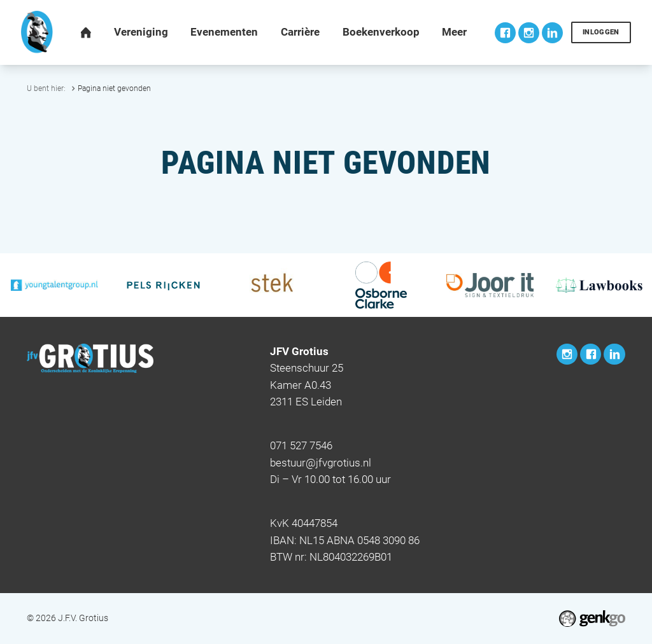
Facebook (505, 33)
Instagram (529, 33)
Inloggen (601, 32)
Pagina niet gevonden (114, 88)
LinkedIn (552, 33)
